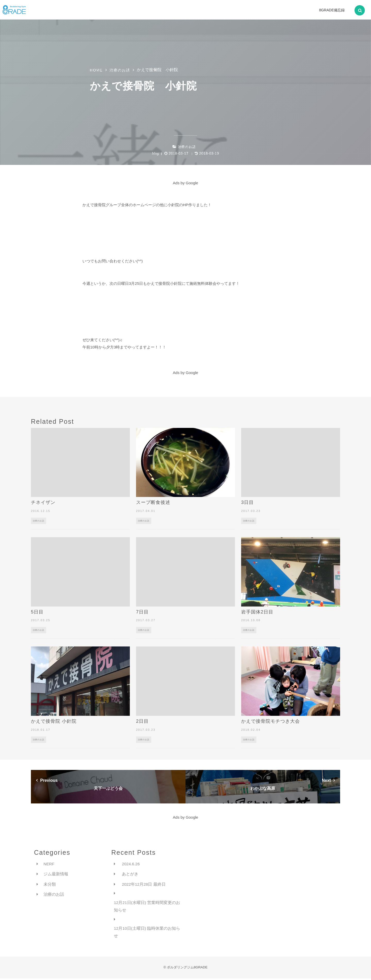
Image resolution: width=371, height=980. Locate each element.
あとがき (130, 874)
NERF (49, 864)
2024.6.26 (131, 864)
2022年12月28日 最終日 (144, 885)
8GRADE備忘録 (332, 10)
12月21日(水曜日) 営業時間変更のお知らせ (147, 907)
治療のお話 (187, 147)
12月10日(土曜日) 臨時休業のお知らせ (147, 933)
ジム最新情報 (56, 874)
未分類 (50, 885)
